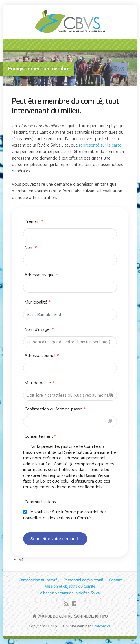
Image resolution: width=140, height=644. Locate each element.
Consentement (41, 436)
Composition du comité (38, 580)
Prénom (34, 221)
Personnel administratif (83, 580)
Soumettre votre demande (55, 539)
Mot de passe (40, 383)
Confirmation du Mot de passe (55, 409)
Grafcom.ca (101, 626)
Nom (31, 247)
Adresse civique (41, 275)
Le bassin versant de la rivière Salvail (70, 593)
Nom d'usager (40, 329)
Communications (40, 502)
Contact (115, 580)
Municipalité (38, 302)
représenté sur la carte (100, 145)
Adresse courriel (42, 355)
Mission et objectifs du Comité (70, 586)
